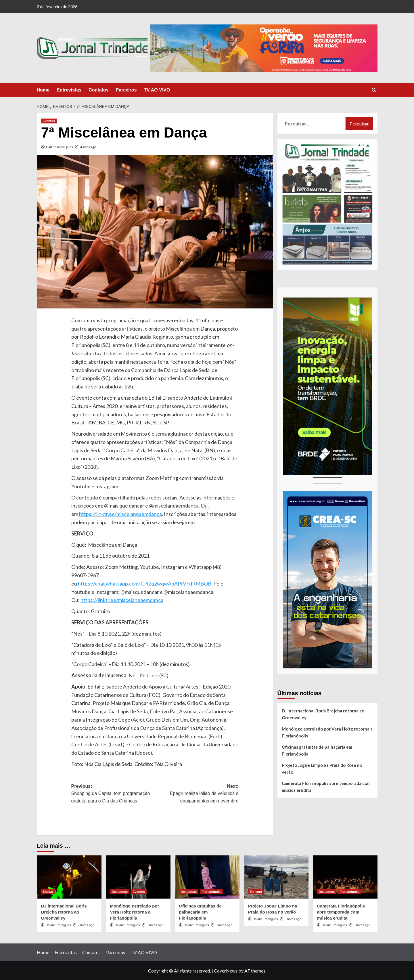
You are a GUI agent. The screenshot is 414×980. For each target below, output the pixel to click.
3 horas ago (155, 925)
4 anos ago (88, 147)
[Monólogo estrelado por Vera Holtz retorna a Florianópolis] (138, 877)
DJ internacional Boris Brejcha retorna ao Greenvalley (323, 714)
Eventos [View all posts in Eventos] (49, 121)
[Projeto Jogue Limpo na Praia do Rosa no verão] (276, 877)
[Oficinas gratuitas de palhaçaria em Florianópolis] (207, 877)
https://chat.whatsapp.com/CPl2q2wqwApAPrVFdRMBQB (145, 584)
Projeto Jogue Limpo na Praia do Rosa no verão (322, 769)
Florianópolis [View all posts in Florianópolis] (211, 892)
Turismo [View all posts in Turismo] (256, 892)
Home (43, 90)
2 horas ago (86, 925)
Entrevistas (69, 90)
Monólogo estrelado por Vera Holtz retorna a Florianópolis (327, 732)
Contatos (98, 90)
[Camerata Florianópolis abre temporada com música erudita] (345, 877)
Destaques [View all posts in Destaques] (120, 892)
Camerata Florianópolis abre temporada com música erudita (326, 787)
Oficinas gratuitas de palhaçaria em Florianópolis (317, 750)
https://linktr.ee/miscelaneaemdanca (120, 514)
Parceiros (126, 90)
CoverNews (226, 971)
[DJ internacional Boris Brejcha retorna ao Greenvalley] (69, 877)
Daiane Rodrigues (60, 147)
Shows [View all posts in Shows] (48, 892)
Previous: (113, 794)
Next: (197, 794)
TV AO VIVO (157, 90)
